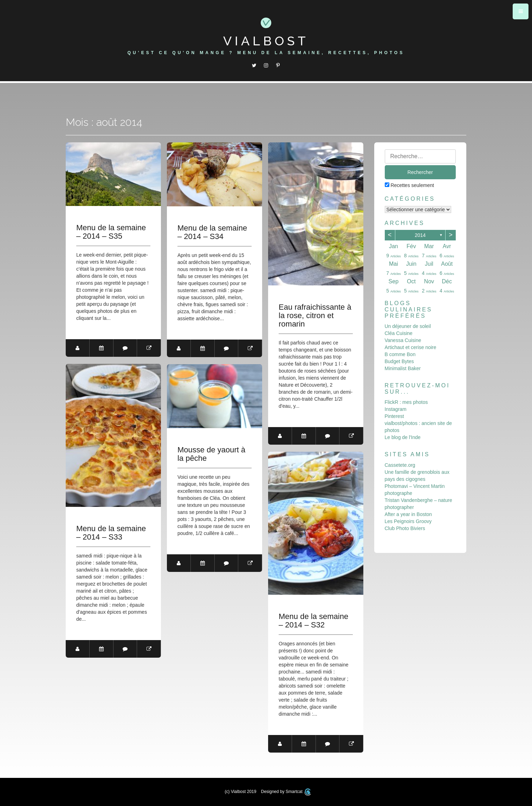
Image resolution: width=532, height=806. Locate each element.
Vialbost (266, 41)
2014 (420, 235)
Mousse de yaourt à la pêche (211, 454)
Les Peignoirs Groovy (408, 521)
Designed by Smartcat (286, 792)
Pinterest (394, 416)
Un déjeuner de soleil (408, 326)
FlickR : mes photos (406, 402)
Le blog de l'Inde (403, 437)
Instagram (396, 409)
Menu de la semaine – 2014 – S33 (111, 533)
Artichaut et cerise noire (411, 347)
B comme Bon (400, 354)
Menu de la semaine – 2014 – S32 (313, 621)
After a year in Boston (408, 514)
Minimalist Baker (403, 368)
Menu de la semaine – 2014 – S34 (212, 232)
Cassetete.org (400, 465)
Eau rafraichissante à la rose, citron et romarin (315, 316)
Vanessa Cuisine (403, 340)
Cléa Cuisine (399, 333)
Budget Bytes (399, 361)
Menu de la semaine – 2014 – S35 (111, 232)
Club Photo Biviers (405, 528)
